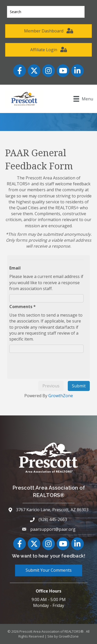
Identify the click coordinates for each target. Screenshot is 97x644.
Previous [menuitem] (51, 386)
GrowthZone (61, 396)
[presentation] (51, 364)
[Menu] (83, 99)
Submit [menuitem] (79, 386)
